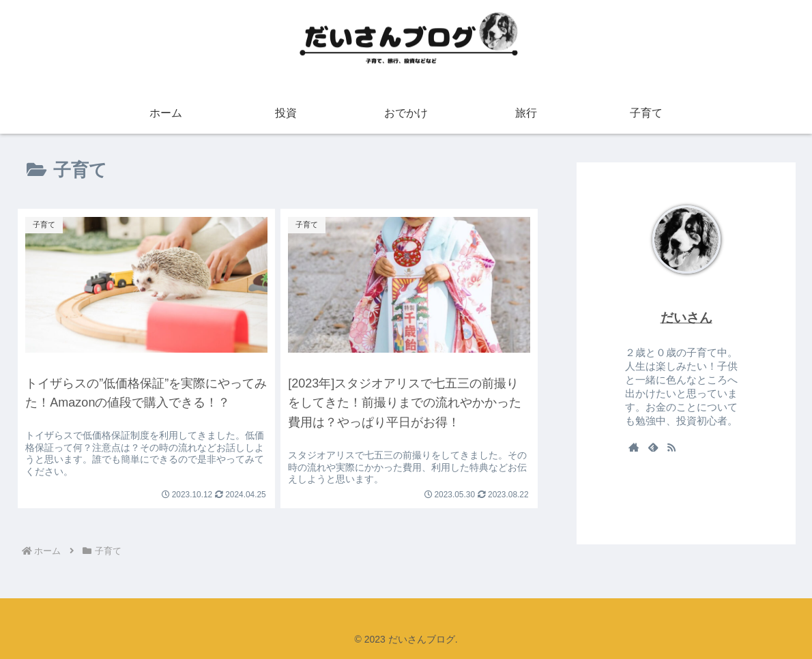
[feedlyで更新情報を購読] (653, 447)
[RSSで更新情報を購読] (671, 447)
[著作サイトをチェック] (634, 447)
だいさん (686, 318)
